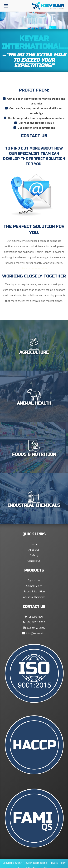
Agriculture (34, 580)
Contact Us (34, 561)
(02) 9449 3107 (34, 628)
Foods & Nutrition (34, 591)
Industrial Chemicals (34, 597)
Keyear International (36, 863)
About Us (34, 550)
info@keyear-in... (34, 633)
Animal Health (34, 586)
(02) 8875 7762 (34, 622)
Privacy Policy (58, 863)
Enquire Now (34, 617)
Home (34, 544)
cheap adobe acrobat (34, 268)
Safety (34, 555)
